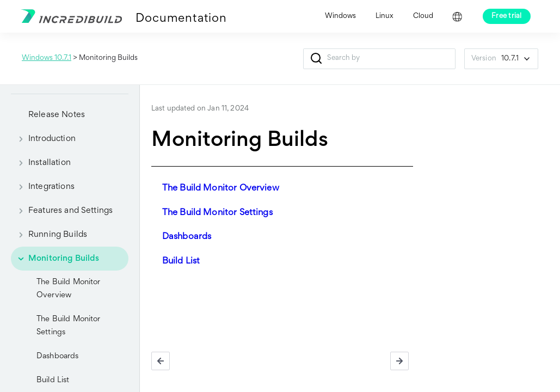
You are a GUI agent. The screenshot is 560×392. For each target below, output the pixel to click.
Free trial (507, 16)
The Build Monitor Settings (69, 326)
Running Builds (49, 235)
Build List (181, 262)
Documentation (181, 19)
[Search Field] (379, 59)
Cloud (423, 16)
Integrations (43, 187)
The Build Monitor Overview (69, 289)
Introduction (43, 139)
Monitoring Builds (55, 259)
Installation (41, 163)
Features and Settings (62, 211)
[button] (316, 59)
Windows (340, 16)
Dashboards (58, 356)
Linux (384, 16)
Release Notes (57, 115)
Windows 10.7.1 (47, 58)
